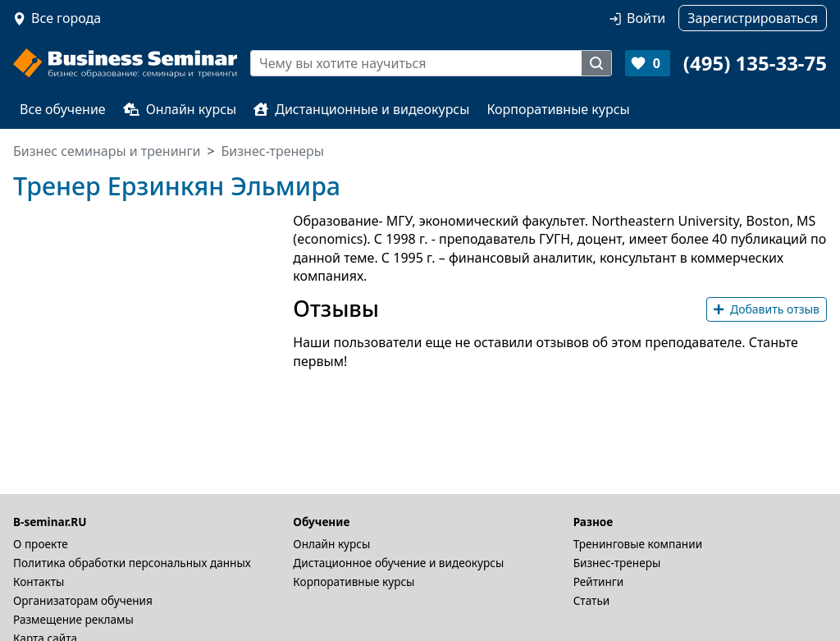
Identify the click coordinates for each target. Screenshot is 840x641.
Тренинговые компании (638, 544)
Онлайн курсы (180, 109)
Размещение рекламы (73, 619)
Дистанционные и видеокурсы (361, 109)
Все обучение (63, 109)
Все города (66, 18)
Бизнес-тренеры (617, 563)
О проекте (41, 544)
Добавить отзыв (767, 309)
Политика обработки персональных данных (132, 563)
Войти (646, 18)
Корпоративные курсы (558, 109)
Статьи (592, 600)
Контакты (39, 581)
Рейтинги (599, 581)
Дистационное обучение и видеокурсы (398, 563)
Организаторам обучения (83, 600)
